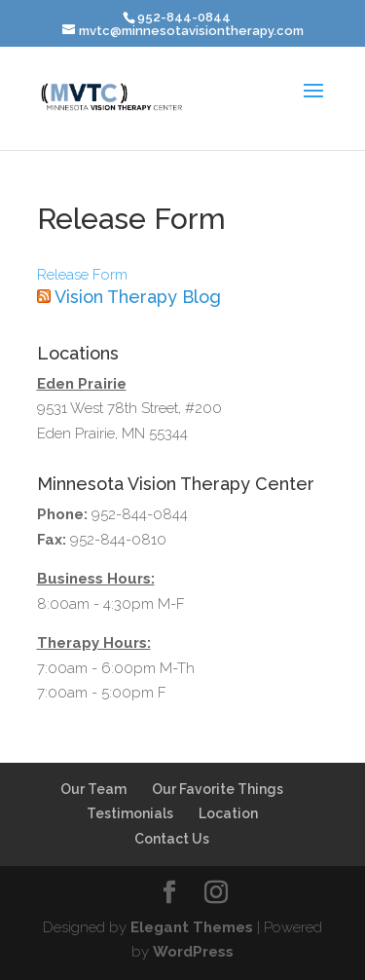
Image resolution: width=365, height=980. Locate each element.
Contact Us (172, 839)
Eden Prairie (82, 384)
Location (228, 813)
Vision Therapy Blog (138, 297)
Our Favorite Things (218, 789)
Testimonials (130, 813)
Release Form (82, 275)
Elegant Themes (192, 927)
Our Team (93, 789)
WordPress (193, 952)
